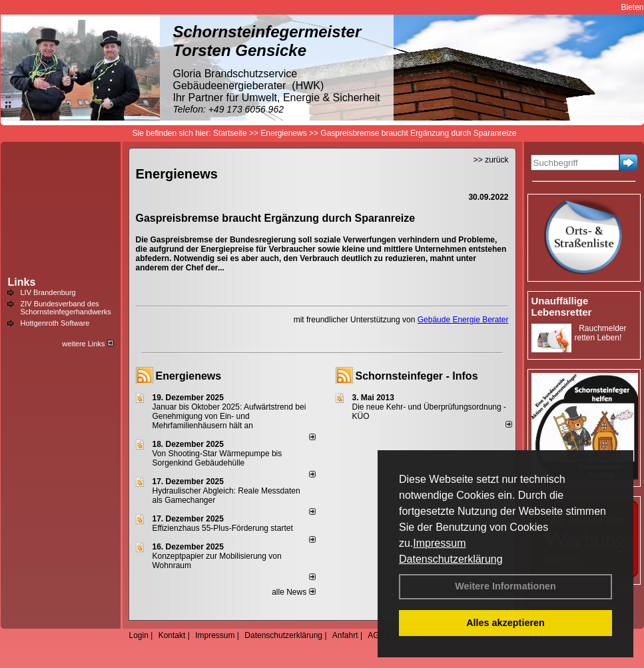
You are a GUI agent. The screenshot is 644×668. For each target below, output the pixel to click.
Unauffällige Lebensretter (562, 306)
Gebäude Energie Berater (463, 320)
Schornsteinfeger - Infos (417, 376)
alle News (293, 592)
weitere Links (88, 344)
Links (22, 282)
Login (139, 635)
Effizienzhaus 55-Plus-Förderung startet (223, 528)
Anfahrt (345, 635)
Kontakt (172, 635)
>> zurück (491, 160)
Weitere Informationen (505, 586)
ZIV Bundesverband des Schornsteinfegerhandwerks (66, 308)
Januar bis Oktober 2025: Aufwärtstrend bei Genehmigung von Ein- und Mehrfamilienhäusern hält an (229, 416)
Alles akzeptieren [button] (505, 623)
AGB (376, 635)
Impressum (439, 543)
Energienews (189, 376)
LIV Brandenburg (48, 292)
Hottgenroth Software (55, 323)
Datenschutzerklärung (451, 559)
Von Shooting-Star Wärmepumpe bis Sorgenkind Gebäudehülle (217, 458)
